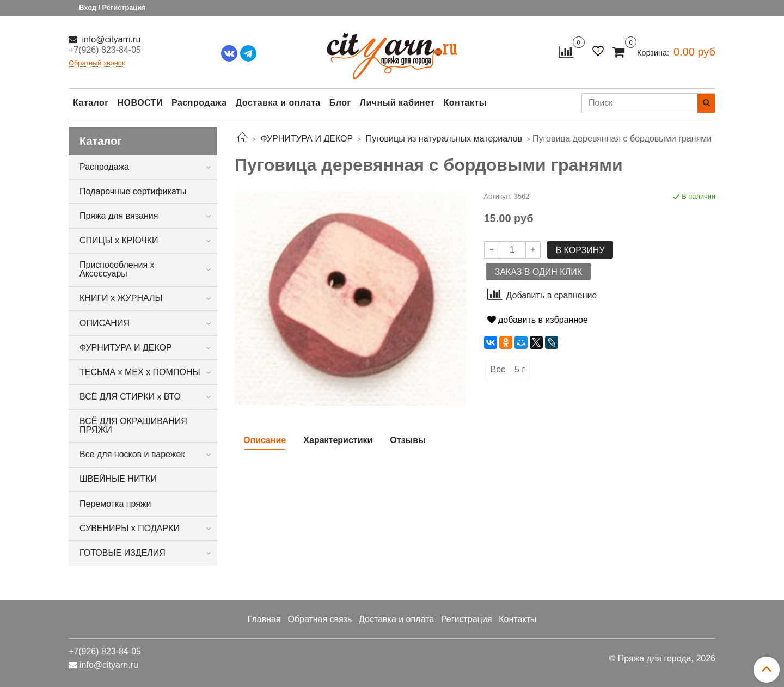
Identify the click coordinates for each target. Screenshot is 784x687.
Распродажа (199, 103)
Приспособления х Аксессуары (117, 269)
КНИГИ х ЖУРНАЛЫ (121, 298)
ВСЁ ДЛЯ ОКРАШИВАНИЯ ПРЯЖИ (133, 425)
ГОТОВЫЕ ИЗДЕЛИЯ (122, 553)
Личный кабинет (397, 103)
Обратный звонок (97, 63)
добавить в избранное (538, 320)
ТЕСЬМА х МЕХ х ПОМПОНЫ (140, 372)
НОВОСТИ (140, 103)
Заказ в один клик (538, 272)
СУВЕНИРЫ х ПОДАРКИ (130, 528)
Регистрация (467, 619)
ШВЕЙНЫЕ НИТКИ (118, 479)
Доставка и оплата (278, 103)
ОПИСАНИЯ (105, 323)
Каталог (91, 103)
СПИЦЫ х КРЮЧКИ (119, 240)
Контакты (465, 103)
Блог (340, 103)
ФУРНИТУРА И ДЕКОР (126, 348)
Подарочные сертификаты (133, 191)
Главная (264, 619)
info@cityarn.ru (110, 39)
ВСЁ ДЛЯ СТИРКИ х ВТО (130, 397)
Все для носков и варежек (132, 454)
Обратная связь (320, 619)
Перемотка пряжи (115, 504)
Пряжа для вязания (119, 216)
